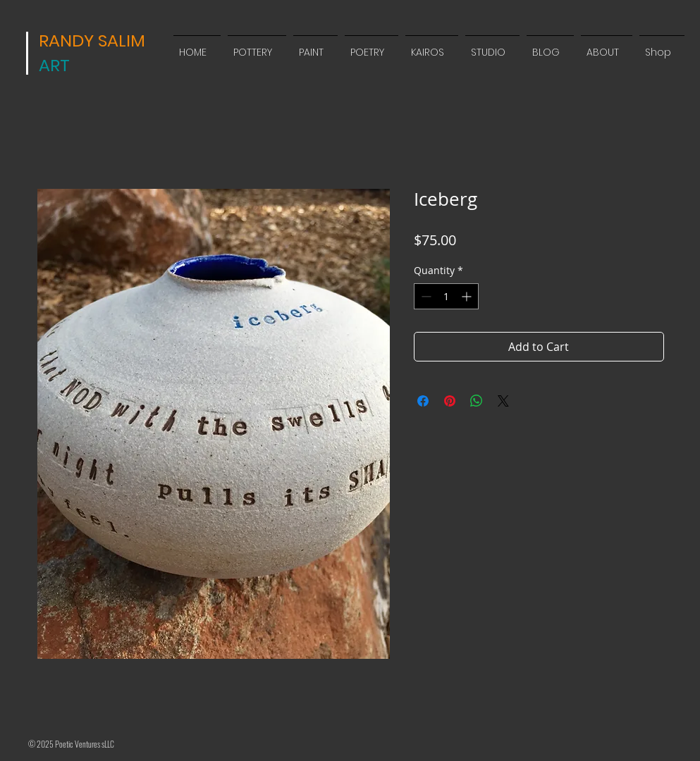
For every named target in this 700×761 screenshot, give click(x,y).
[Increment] (468, 296)
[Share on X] (503, 401)
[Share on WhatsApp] (477, 401)
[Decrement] (425, 296)
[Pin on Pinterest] (450, 401)
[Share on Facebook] (423, 401)
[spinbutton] (446, 296)
